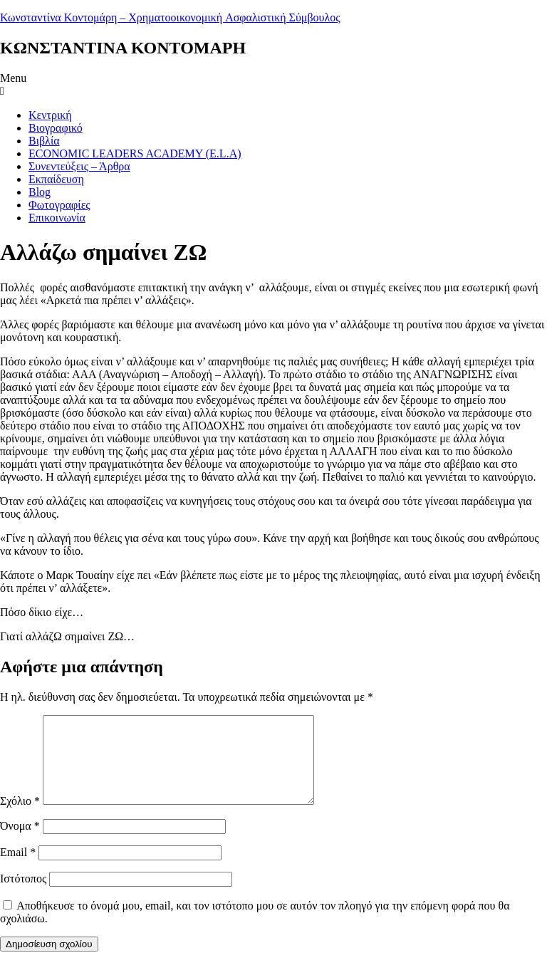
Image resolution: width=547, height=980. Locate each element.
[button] (273, 85)
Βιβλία (44, 141)
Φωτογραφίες (59, 205)
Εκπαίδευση (56, 179)
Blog (40, 192)
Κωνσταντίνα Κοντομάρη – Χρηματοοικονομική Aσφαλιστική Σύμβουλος (170, 17)
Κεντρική (50, 115)
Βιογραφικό (56, 128)
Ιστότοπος (23, 896)
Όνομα (20, 843)
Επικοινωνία (57, 218)
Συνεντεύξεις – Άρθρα (79, 166)
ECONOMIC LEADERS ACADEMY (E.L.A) (135, 153)
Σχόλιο (20, 818)
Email (18, 869)
